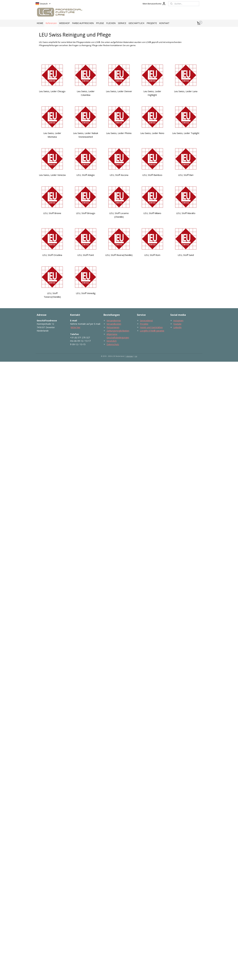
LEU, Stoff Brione (52, 213)
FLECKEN (111, 23)
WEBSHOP (64, 23)
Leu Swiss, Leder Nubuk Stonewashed (86, 135)
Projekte (144, 324)
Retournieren (113, 327)
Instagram (178, 321)
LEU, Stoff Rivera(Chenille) (119, 255)
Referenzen (51, 23)
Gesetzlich (112, 341)
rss (136, 356)
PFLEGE (100, 23)
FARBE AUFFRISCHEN (83, 23)
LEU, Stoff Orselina (52, 255)
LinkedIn (177, 327)
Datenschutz (113, 344)
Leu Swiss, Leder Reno (152, 133)
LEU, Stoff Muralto (186, 213)
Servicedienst (146, 321)
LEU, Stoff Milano (152, 213)
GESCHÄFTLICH (136, 23)
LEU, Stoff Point (86, 255)
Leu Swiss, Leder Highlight (152, 93)
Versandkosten (114, 324)
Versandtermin (114, 321)
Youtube (177, 324)
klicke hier (76, 327)
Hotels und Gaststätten (151, 327)
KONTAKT (164, 23)
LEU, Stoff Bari (186, 175)
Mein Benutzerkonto (154, 4)
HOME (40, 23)
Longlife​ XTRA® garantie (152, 331)
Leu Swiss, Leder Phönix (119, 133)
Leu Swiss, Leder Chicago (52, 91)
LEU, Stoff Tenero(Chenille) (52, 295)
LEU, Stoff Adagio (86, 175)
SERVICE (122, 23)
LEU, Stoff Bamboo (152, 175)
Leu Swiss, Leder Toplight (186, 133)
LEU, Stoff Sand (186, 255)
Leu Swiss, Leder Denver (119, 91)
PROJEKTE (152, 23)
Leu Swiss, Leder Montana (52, 135)
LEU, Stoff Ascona (119, 175)
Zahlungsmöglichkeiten (118, 331)
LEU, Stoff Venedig (86, 293)
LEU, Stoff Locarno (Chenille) (119, 215)
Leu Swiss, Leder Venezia (52, 175)
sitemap (130, 356)
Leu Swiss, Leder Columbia (86, 93)
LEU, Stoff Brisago (86, 213)
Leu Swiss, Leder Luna (186, 91)
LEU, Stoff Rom (152, 255)
